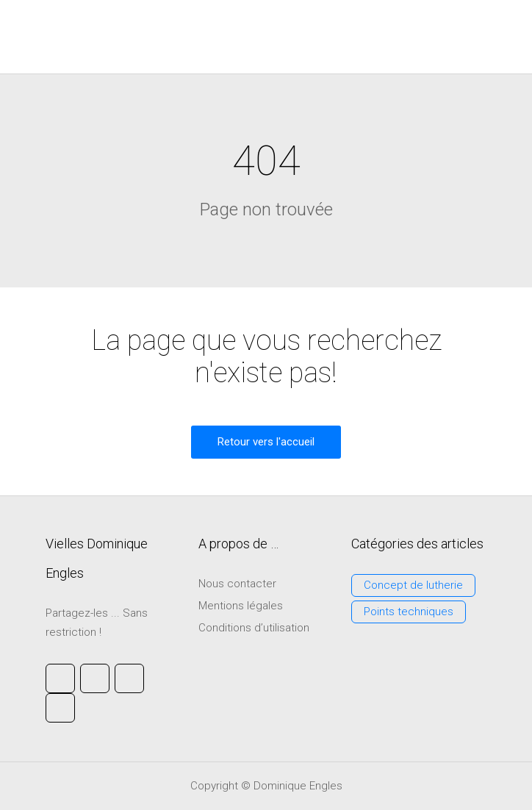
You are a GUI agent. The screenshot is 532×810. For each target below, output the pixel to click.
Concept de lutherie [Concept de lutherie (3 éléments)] (413, 585)
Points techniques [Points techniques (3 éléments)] (409, 612)
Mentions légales (241, 606)
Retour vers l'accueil (266, 442)
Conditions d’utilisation (254, 628)
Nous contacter (237, 584)
